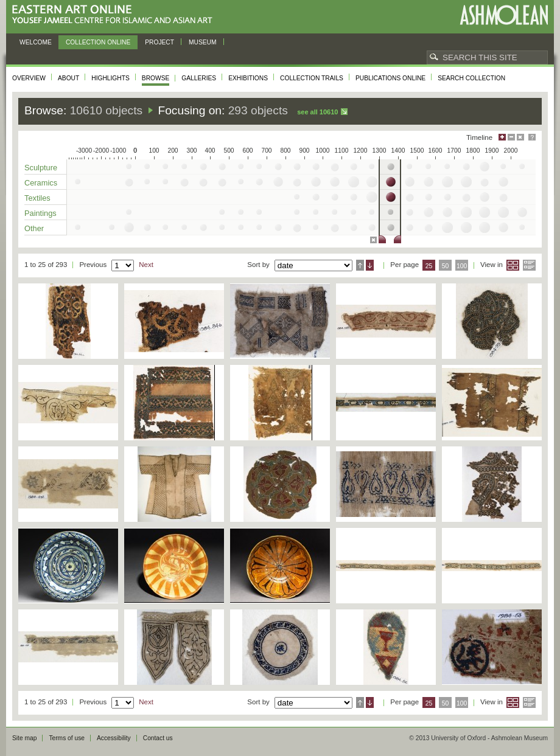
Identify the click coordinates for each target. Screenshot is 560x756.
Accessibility (114, 738)
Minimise (511, 137)
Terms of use (67, 738)
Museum (203, 42)
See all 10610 (317, 112)
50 (446, 266)
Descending (370, 265)
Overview (29, 78)
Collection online (98, 42)
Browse (156, 78)
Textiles (37, 198)
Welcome (36, 42)
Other (34, 228)
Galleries (199, 78)
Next (146, 265)
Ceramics (41, 183)
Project (159, 42)
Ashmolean (504, 15)
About (68, 78)
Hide (520, 137)
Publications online (390, 78)
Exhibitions (248, 78)
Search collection (471, 78)
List (529, 265)
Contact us (158, 738)
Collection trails (312, 78)
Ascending (360, 265)
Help (532, 137)
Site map (24, 738)
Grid (513, 265)
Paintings (40, 213)
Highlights (110, 78)
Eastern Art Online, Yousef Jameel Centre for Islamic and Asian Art (115, 15)
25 (429, 266)
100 (462, 266)
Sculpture (41, 168)
